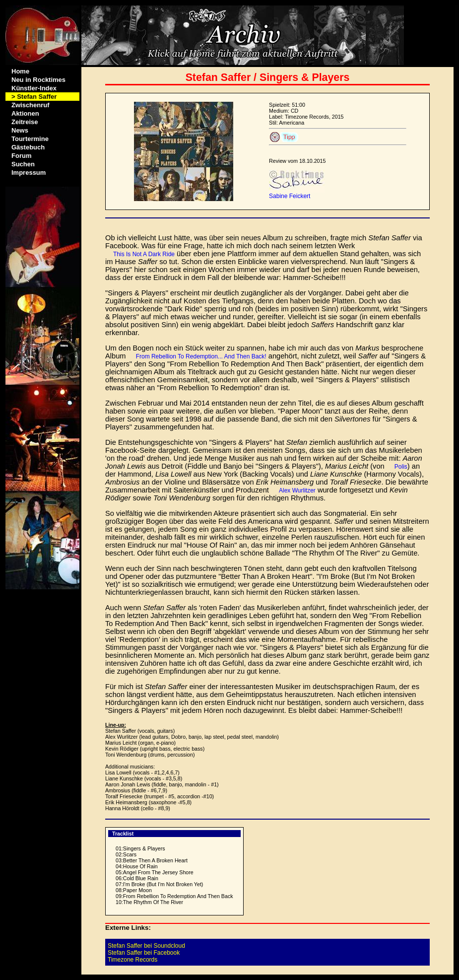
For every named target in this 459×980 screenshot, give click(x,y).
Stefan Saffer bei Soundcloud (146, 946)
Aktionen (25, 113)
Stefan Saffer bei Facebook (144, 953)
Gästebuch (28, 147)
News (20, 130)
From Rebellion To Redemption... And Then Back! (201, 356)
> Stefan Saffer (34, 97)
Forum (21, 156)
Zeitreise (25, 122)
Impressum (29, 173)
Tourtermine (30, 139)
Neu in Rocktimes (38, 80)
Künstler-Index (34, 88)
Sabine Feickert (290, 196)
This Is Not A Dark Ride (144, 254)
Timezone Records (132, 960)
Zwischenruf (31, 105)
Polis (401, 467)
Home (20, 71)
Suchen (23, 164)
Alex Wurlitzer (297, 490)
